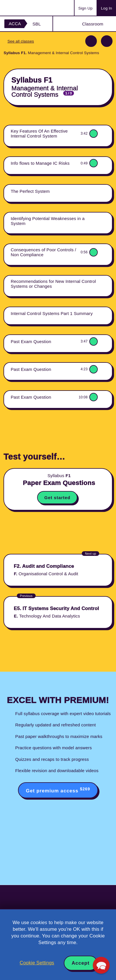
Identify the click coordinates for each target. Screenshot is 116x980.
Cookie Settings (37, 963)
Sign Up (85, 8)
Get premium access (58, 790)
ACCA (15, 24)
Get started (57, 498)
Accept (81, 963)
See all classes (21, 41)
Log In (106, 8)
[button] (101, 965)
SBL (37, 24)
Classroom (93, 24)
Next (107, 41)
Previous (91, 41)
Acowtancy (27, 8)
